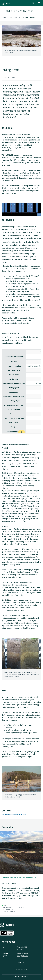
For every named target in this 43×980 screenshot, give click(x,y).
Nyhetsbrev (21, 977)
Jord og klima (29, 17)
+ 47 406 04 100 (22, 953)
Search (33, 3)
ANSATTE (21, 963)
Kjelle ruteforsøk (9, 17)
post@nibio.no (22, 956)
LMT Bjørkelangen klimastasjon (14, 814)
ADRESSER (21, 970)
